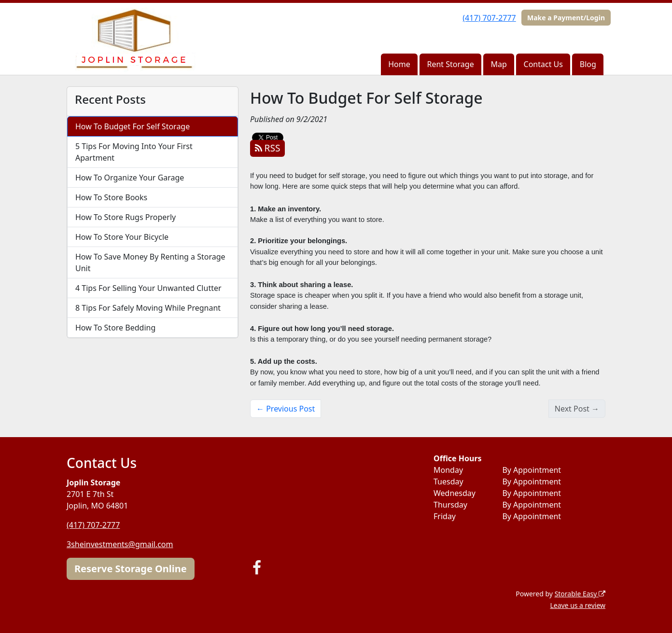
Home (399, 64)
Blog (588, 64)
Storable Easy (580, 594)
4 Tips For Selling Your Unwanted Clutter (148, 288)
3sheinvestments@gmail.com (120, 544)
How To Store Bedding (115, 328)
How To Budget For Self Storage (133, 126)
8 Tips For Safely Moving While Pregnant (148, 308)
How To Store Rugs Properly (126, 217)
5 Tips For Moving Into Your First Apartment (134, 152)
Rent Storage (451, 64)
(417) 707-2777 (489, 18)
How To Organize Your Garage (130, 178)
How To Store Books (111, 197)
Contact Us (543, 64)
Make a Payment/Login (566, 18)
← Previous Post (286, 409)
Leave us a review (578, 605)
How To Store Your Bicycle (122, 237)
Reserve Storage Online (131, 569)
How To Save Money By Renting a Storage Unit (150, 262)
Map (498, 64)
